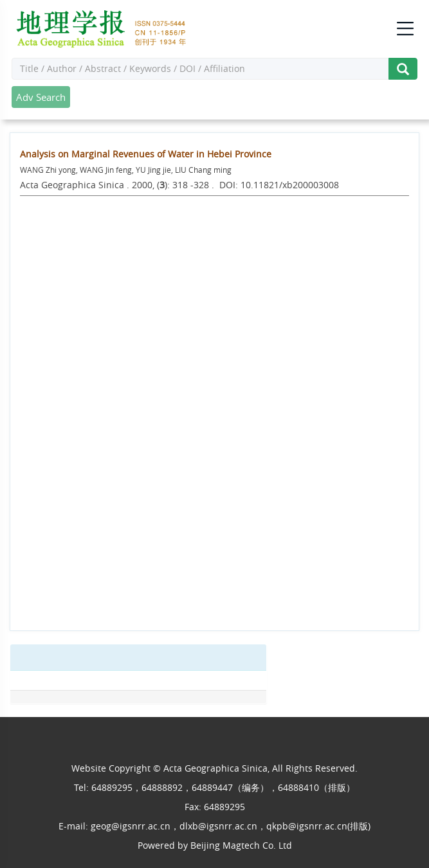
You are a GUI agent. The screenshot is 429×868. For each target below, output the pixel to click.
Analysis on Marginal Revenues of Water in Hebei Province (146, 154)
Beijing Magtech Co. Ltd (241, 845)
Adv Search (41, 97)
